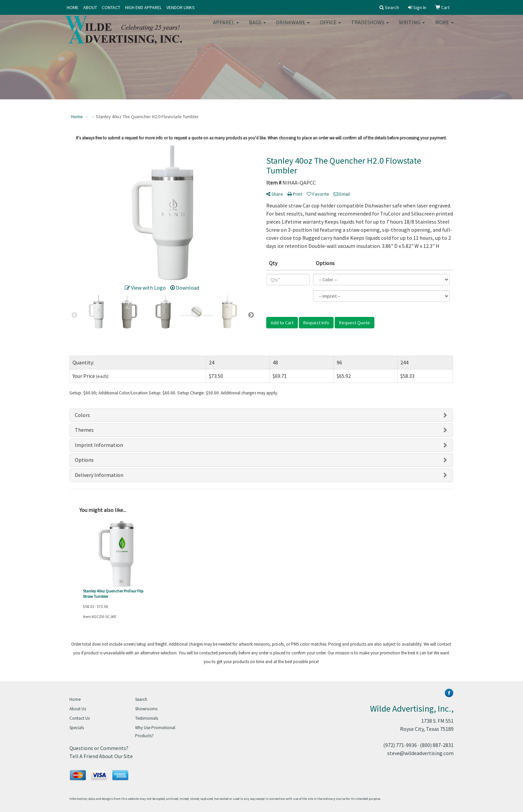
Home (75, 699)
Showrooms (146, 709)
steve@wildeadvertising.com (420, 753)
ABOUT (90, 7)
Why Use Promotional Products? (155, 732)
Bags (257, 27)
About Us (78, 709)
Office (330, 27)
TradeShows (370, 27)
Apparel (226, 27)
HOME (73, 7)
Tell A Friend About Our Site (101, 756)
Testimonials (147, 718)
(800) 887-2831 (437, 745)
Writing (412, 27)
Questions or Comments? (99, 748)
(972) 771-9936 (400, 745)
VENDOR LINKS (181, 7)
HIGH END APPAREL (143, 7)
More (444, 27)
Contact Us (80, 718)
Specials (77, 728)
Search (141, 699)
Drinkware (293, 27)
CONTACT (111, 7)
